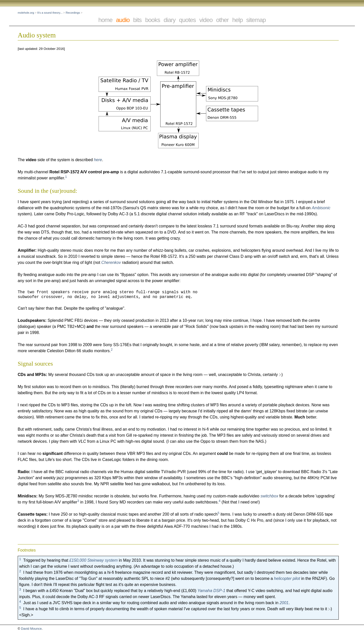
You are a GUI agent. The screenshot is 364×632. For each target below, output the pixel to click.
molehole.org (26, 13)
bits (137, 20)
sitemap (256, 20)
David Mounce (31, 629)
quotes (187, 20)
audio (123, 20)
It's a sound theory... (50, 13)
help (237, 20)
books (153, 20)
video (206, 20)
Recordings (73, 13)
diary (169, 20)
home (105, 20)
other (222, 20)
